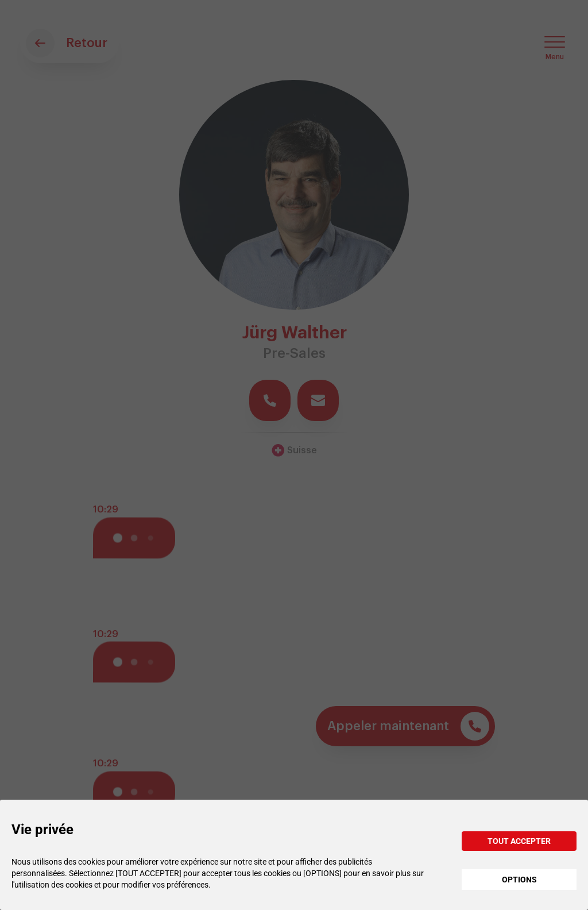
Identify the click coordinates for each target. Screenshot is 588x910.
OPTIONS (519, 880)
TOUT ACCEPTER (519, 841)
